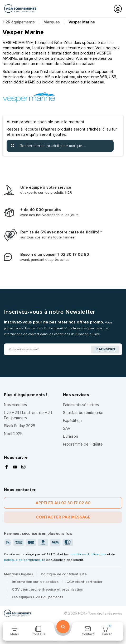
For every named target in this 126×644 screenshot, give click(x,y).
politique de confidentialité (25, 560)
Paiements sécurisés (81, 405)
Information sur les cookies (35, 582)
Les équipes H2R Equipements (37, 597)
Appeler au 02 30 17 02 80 (63, 503)
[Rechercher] (60, 146)
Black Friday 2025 (20, 426)
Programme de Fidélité (83, 444)
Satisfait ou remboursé (83, 413)
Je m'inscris (105, 349)
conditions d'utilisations (88, 554)
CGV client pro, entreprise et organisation (48, 589)
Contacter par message (63, 517)
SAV (67, 428)
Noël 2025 (13, 434)
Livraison (71, 436)
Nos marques (15, 405)
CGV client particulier (84, 582)
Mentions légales (18, 574)
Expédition (72, 421)
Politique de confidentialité (64, 574)
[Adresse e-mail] (48, 349)
